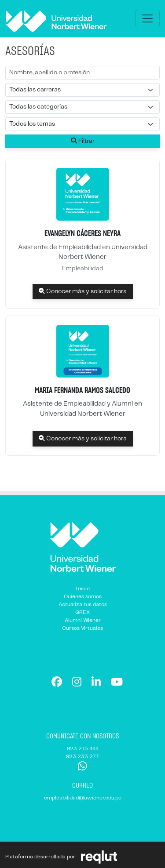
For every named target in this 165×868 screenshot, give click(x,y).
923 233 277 (82, 757)
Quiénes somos (83, 597)
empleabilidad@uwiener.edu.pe (83, 798)
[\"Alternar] (147, 18)
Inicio (82, 589)
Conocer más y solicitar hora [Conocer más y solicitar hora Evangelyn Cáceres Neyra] (83, 291)
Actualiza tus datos (83, 605)
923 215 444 (83, 749)
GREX (82, 612)
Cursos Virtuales (82, 628)
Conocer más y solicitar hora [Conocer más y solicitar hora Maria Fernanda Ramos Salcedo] (83, 438)
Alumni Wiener (83, 620)
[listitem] (82, 234)
